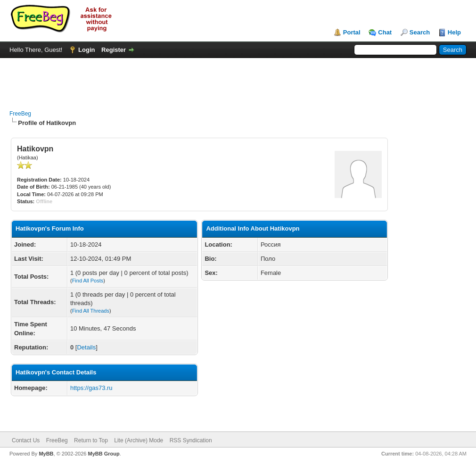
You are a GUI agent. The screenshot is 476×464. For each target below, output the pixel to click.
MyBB (46, 454)
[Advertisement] (238, 79)
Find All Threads (91, 311)
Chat (385, 32)
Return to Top (91, 440)
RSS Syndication (191, 440)
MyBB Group (103, 454)
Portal (352, 32)
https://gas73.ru (91, 388)
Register (114, 50)
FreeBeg (20, 114)
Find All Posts (88, 281)
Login (86, 50)
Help (454, 32)
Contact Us (26, 440)
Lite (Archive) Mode (139, 440)
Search (420, 32)
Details (86, 347)
